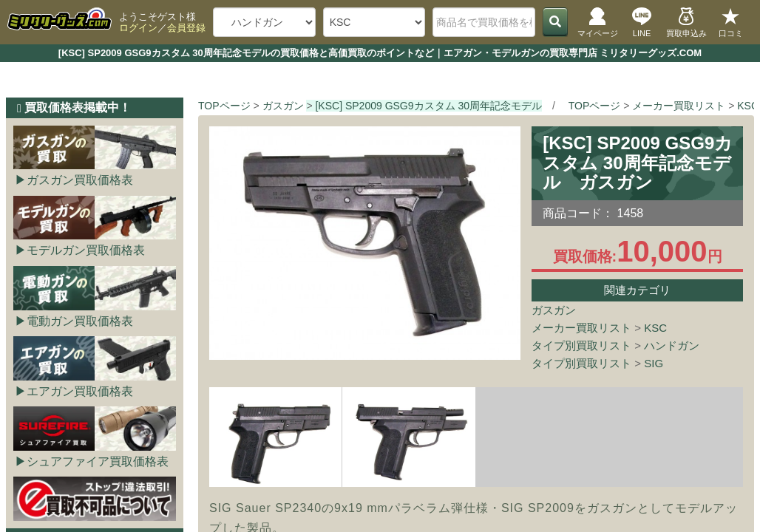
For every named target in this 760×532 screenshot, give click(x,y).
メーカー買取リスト (581, 328)
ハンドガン (672, 345)
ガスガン (554, 310)
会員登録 (186, 28)
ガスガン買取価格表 (80, 180)
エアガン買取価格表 (80, 391)
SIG (654, 363)
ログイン (138, 28)
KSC (655, 328)
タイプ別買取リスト (581, 345)
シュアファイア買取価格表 (98, 461)
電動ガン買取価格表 (80, 321)
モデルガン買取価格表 (86, 250)
